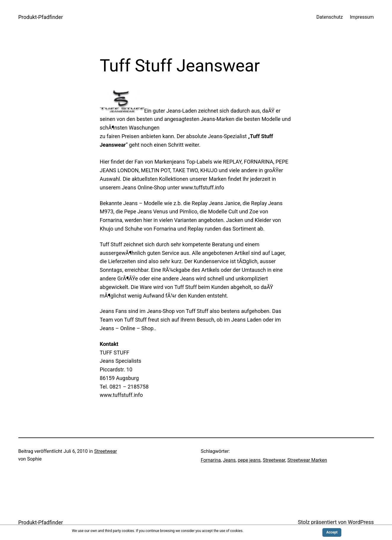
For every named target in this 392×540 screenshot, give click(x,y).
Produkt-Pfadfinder (41, 17)
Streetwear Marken (307, 460)
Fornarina (211, 460)
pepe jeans (249, 460)
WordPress (361, 522)
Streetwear (106, 451)
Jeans (229, 460)
